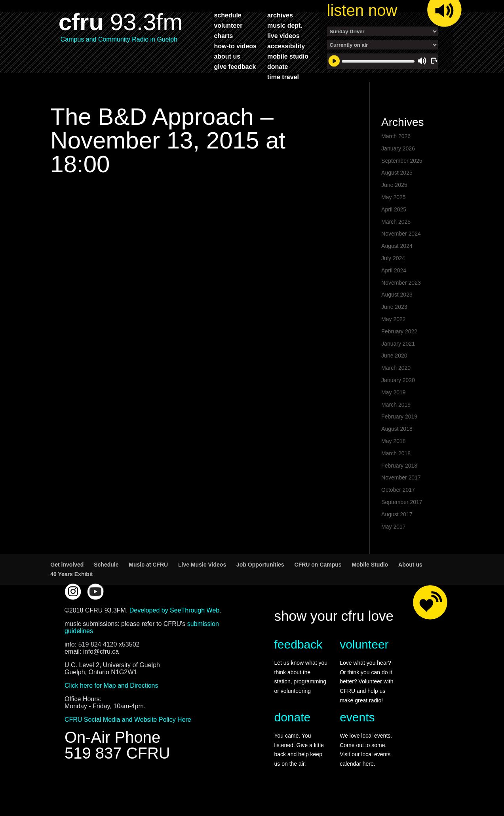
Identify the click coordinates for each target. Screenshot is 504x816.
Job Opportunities (260, 578)
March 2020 (396, 381)
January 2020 (398, 394)
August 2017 (397, 528)
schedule (227, 15)
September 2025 (402, 174)
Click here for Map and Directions (111, 699)
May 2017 (393, 540)
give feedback (235, 67)
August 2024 (397, 259)
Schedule (106, 578)
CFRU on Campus (318, 578)
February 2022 (399, 345)
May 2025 (393, 211)
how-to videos (235, 46)
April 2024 (394, 284)
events (357, 731)
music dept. (285, 25)
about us (227, 56)
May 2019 (393, 406)
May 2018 (393, 455)
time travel (283, 77)
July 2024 (393, 272)
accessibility (286, 46)
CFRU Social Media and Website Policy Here (128, 733)
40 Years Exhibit (71, 588)
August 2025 (397, 186)
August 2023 (397, 308)
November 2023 (401, 296)
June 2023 (394, 320)
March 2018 (396, 467)
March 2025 (396, 235)
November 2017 (401, 491)
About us (410, 578)
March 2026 (396, 150)
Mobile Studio (370, 578)
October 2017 (398, 503)
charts (223, 36)
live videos (283, 36)
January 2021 (398, 357)
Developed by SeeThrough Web (174, 624)
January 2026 (398, 162)
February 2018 (399, 479)
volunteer (228, 25)
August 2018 (397, 442)
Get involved (67, 578)
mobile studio (288, 56)
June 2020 (394, 369)
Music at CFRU (148, 578)
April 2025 (394, 223)
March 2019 (396, 418)
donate (278, 67)
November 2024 (401, 247)
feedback (299, 658)
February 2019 (399, 430)
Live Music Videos (202, 578)
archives (280, 15)
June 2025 (394, 198)
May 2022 (393, 333)
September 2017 (402, 515)
